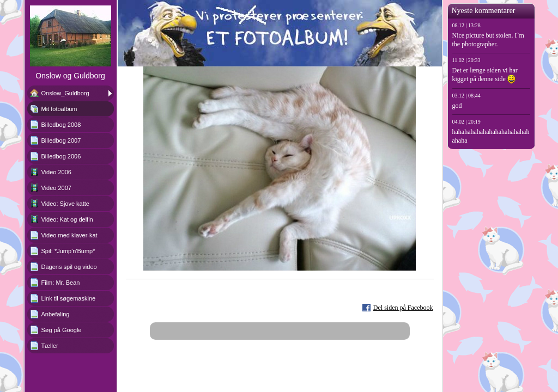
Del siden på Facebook (403, 308)
